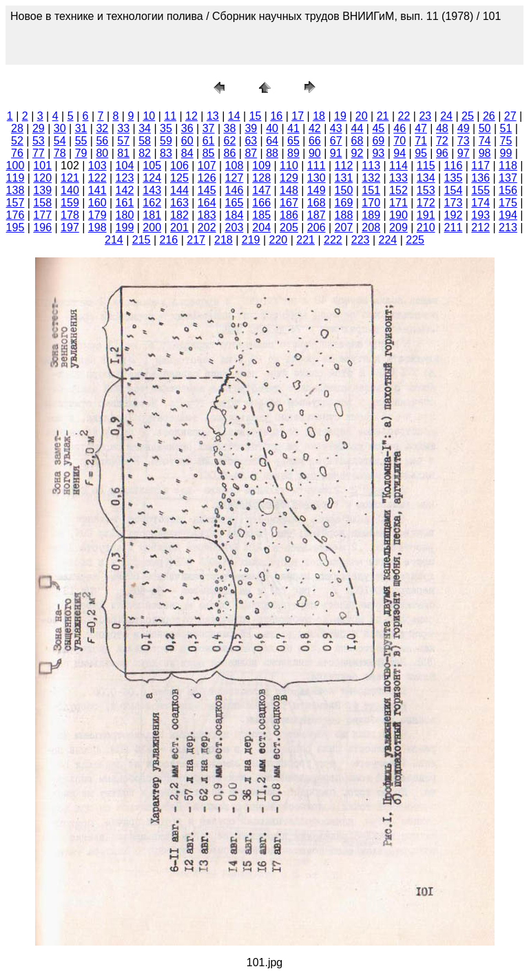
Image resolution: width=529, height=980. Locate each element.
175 (508, 203)
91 (336, 153)
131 (344, 178)
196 (42, 227)
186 (289, 215)
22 (404, 116)
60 (187, 141)
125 (179, 178)
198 (97, 227)
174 (480, 203)
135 (454, 178)
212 (480, 227)
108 (235, 166)
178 (70, 215)
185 (261, 215)
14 (234, 116)
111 (317, 166)
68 (357, 141)
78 (60, 153)
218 (224, 240)
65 (293, 141)
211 (454, 227)
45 (378, 128)
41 (293, 128)
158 (42, 203)
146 (235, 190)
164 (207, 203)
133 (398, 178)
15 (256, 116)
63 (251, 141)
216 (169, 240)
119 (15, 178)
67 (336, 141)
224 (388, 240)
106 (179, 166)
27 (510, 116)
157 (15, 203)
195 (15, 227)
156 (508, 190)
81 (123, 153)
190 (398, 215)
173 (454, 203)
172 (426, 203)
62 (230, 141)
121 (70, 178)
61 (209, 141)
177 (42, 215)
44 (357, 128)
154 (454, 190)
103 (97, 166)
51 (506, 128)
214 (114, 240)
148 (289, 190)
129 (289, 178)
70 (400, 141)
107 (207, 166)
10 (149, 116)
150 (344, 190)
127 (235, 178)
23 (425, 116)
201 (179, 227)
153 (426, 190)
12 (191, 116)
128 (261, 178)
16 (276, 116)
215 (142, 240)
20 (362, 116)
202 (207, 227)
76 (17, 153)
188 (344, 215)
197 (70, 227)
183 (207, 215)
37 (209, 128)
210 (426, 227)
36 (187, 128)
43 (336, 128)
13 (213, 116)
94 (400, 153)
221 (305, 240)
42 (315, 128)
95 (421, 153)
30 (60, 128)
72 (442, 141)
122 (97, 178)
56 (102, 141)
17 (298, 116)
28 (17, 128)
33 (123, 128)
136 (480, 178)
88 (272, 153)
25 (468, 116)
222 (333, 240)
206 (317, 227)
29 (39, 128)
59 (166, 141)
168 (317, 203)
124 (152, 178)
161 (125, 203)
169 (344, 203)
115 (426, 166)
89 (293, 153)
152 (398, 190)
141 (97, 190)
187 (317, 215)
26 (489, 116)
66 (315, 141)
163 (179, 203)
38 (230, 128)
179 (97, 215)
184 (235, 215)
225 (415, 240)
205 (289, 227)
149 (317, 190)
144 (179, 190)
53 (39, 141)
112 (344, 166)
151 (371, 190)
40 (272, 128)
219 (251, 240)
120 (42, 178)
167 (289, 203)
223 (361, 240)
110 (289, 166)
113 (371, 166)
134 (426, 178)
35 (166, 128)
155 (480, 190)
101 (42, 166)
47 (421, 128)
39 (251, 128)
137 (508, 178)
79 (81, 153)
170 (371, 203)
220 (279, 240)
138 (15, 190)
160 (97, 203)
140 (70, 190)
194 (508, 215)
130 (317, 178)
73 (464, 141)
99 (506, 153)
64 (272, 141)
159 (70, 203)
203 (235, 227)
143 (152, 190)
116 (454, 166)
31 (81, 128)
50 (485, 128)
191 (426, 215)
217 (196, 240)
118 (508, 166)
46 (400, 128)
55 (81, 141)
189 (371, 215)
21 (383, 116)
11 (170, 116)
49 (464, 128)
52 (17, 141)
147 (261, 190)
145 (207, 190)
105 (152, 166)
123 (125, 178)
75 (506, 141)
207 (344, 227)
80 (102, 153)
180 (125, 215)
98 (485, 153)
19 (340, 116)
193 (480, 215)
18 (319, 116)
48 (442, 128)
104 (125, 166)
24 (446, 116)
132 (371, 178)
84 (187, 153)
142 (125, 190)
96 (442, 153)
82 (145, 153)
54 (60, 141)
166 (261, 203)
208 (371, 227)
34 (145, 128)
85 (209, 153)
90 (315, 153)
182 (179, 215)
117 (480, 166)
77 (39, 153)
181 (152, 215)
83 (166, 153)
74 (485, 141)
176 (15, 215)
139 (42, 190)
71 (421, 141)
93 (378, 153)
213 (508, 227)
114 (398, 166)
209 (398, 227)
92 (357, 153)
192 (454, 215)
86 (230, 153)
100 (15, 166)
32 (102, 128)
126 (207, 178)
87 (251, 153)
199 (125, 227)
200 (152, 227)
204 (261, 227)
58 (145, 141)
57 (123, 141)
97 (464, 153)
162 (152, 203)
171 (398, 203)
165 (235, 203)
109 (261, 166)
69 (378, 141)
